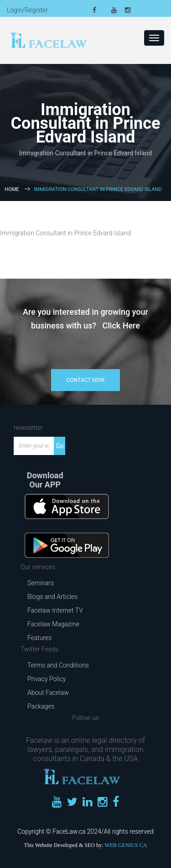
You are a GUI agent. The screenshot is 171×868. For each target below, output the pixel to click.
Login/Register (27, 10)
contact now (86, 380)
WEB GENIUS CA (126, 845)
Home (12, 189)
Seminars (41, 583)
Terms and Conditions (58, 665)
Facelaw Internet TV (55, 610)
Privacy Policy (47, 679)
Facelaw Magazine (53, 624)
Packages (41, 706)
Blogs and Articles (52, 597)
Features (40, 638)
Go (60, 446)
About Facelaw (48, 693)
